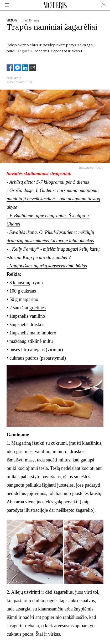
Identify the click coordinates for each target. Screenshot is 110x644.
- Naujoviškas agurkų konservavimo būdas (47, 266)
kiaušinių (22, 283)
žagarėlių (26, 51)
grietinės (38, 308)
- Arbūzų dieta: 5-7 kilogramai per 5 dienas (48, 182)
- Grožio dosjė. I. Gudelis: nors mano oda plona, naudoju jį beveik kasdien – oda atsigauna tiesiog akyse (53, 199)
